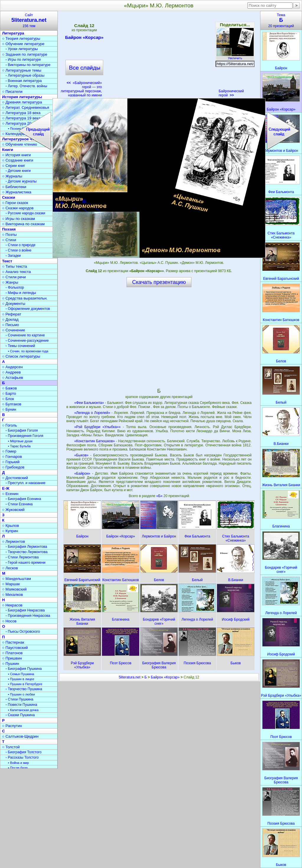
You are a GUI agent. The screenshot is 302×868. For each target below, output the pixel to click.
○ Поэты (9, 235)
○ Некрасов (12, 605)
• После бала (18, 768)
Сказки (9, 197)
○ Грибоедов (13, 467)
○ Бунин (9, 409)
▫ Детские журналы (21, 181)
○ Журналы (12, 176)
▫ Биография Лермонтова (26, 547)
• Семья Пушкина (21, 674)
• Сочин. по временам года (28, 351)
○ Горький (11, 462)
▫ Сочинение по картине (25, 335)
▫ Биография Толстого (24, 752)
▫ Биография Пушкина (24, 669)
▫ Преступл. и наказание (26, 483)
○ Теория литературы (21, 38)
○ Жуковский (13, 510)
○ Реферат (12, 314)
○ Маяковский (14, 589)
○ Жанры (10, 282)
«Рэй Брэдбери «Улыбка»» (97, 427)
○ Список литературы (21, 356)
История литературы (22, 97)
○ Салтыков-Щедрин (20, 736)
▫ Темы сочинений (20, 346)
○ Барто (9, 393)
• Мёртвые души (20, 441)
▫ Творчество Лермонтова (27, 552)
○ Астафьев (13, 378)
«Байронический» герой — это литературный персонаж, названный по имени (81, 89)
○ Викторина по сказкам (23, 224)
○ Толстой (11, 747)
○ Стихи (9, 240)
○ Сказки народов (18, 208)
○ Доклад (10, 319)
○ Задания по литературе (25, 54)
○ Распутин (12, 726)
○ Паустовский (15, 648)
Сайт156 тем (29, 20)
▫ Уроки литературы (22, 49)
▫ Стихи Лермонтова (22, 557)
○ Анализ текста (16, 272)
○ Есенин (10, 494)
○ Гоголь (10, 425)
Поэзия (9, 229)
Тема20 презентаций (281, 20)
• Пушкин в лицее (21, 679)
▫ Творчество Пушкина (24, 689)
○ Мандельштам (17, 579)
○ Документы (14, 304)
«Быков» (81, 455)
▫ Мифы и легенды (21, 293)
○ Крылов (10, 526)
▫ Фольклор (15, 287)
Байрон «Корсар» (84, 38)
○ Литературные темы (22, 70)
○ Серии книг (14, 166)
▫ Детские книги (18, 171)
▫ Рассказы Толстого (22, 757)
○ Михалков (13, 595)
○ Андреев (12, 372)
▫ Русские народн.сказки (25, 213)
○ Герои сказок (15, 203)
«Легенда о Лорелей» (92, 413)
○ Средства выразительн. (25, 298)
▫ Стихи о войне (18, 250)
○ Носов (9, 621)
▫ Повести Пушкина (21, 705)
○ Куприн (10, 531)
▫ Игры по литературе (23, 60)
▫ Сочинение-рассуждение (27, 341)
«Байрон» (82, 474)
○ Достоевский (15, 478)
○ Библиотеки (14, 187)
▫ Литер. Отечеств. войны (26, 86)
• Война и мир (18, 763)
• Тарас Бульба (19, 446)
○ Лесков (10, 568)
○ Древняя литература (22, 102)
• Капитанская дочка (23, 710)
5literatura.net (130, 677)
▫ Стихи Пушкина (19, 699)
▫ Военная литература (24, 81)
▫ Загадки (13, 256)
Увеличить (235, 57)
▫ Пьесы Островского (23, 632)
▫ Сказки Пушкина (20, 715)
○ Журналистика (17, 192)
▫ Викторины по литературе (28, 65)
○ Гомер (9, 451)
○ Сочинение (14, 330)
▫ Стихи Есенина (19, 504)
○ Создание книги (18, 160)
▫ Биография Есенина (23, 499)
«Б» (160, 496)
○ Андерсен (12, 367)
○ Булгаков (12, 404)
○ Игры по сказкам (18, 219)
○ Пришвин (12, 658)
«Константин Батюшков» (95, 441)
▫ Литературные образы (25, 75)
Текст (7, 261)
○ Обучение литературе (23, 44)
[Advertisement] (160, 56)
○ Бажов (9, 388)
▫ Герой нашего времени (26, 563)
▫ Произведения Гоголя (24, 436)
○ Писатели (12, 92)
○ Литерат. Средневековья (26, 107)
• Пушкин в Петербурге (25, 684)
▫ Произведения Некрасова (28, 616)
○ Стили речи (14, 277)
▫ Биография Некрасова (25, 610)
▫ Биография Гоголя (22, 430)
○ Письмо (11, 325)
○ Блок (8, 399)
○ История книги (17, 155)
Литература (13, 33)
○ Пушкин (11, 664)
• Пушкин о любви (21, 694)
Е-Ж (6, 488)
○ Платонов (12, 653)
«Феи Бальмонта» (89, 403)
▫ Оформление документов (28, 309)
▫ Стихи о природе (20, 245)
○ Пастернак (13, 642)
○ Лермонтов (14, 541)
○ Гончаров (12, 457)
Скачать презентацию (159, 282)
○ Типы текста (15, 266)
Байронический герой (231, 93)
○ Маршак (11, 584)
